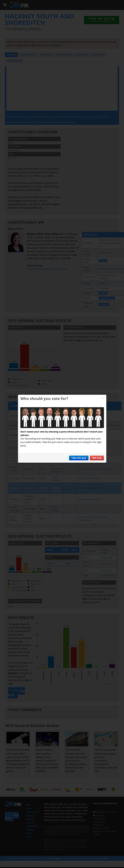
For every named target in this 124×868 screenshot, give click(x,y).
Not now (97, 458)
